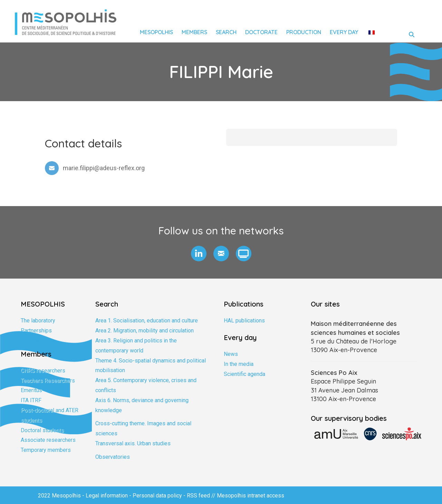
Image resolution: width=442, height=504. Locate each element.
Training (30, 341)
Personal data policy (157, 496)
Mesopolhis (156, 32)
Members (194, 32)
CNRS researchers (43, 371)
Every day (344, 32)
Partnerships (36, 331)
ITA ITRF (31, 400)
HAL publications (244, 321)
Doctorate (261, 32)
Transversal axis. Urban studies (133, 443)
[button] (199, 254)
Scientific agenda (244, 374)
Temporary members (46, 450)
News (231, 354)
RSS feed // (202, 496)
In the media (239, 364)
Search (226, 32)
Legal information (107, 496)
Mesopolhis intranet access (251, 496)
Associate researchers (48, 440)
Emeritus (31, 390)
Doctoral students (42, 430)
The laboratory (38, 321)
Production (304, 32)
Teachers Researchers (48, 381)
